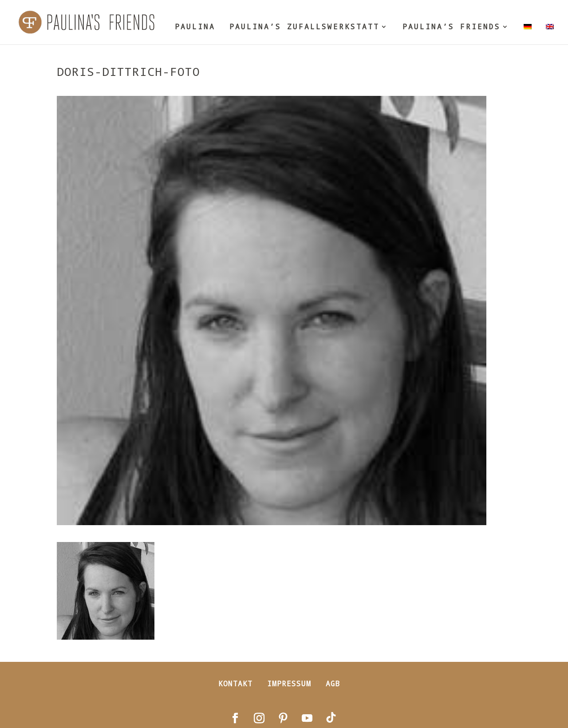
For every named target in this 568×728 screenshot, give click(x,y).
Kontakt (235, 683)
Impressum (289, 683)
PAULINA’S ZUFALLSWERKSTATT (304, 27)
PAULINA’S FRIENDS (452, 27)
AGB (333, 683)
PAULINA (195, 27)
